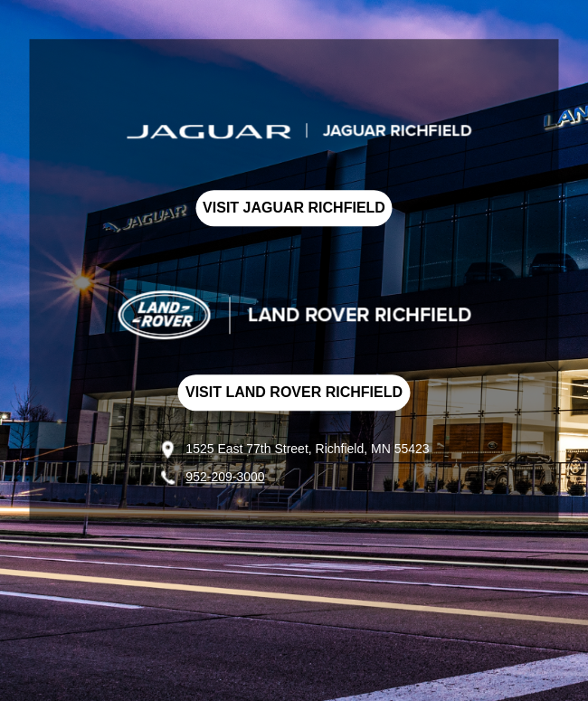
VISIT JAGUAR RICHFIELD (294, 208)
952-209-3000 (225, 477)
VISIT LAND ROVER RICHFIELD (294, 392)
